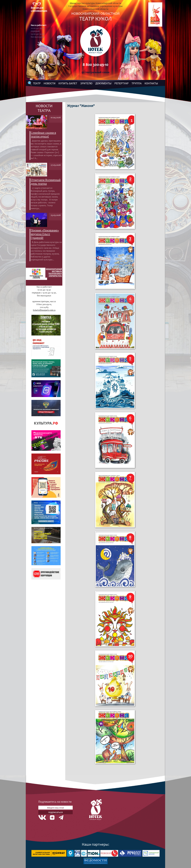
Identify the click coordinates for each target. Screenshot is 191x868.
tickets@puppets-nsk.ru (44, 310)
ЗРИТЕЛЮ (86, 83)
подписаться (56, 812)
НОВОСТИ (50, 83)
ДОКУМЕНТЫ (103, 83)
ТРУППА (137, 83)
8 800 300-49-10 (95, 65)
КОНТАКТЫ (151, 83)
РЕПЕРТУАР (121, 83)
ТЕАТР (37, 83)
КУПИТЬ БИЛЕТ (68, 83)
